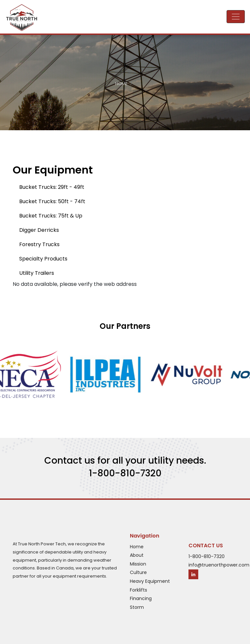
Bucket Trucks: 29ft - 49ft (52, 187)
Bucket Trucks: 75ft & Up (51, 216)
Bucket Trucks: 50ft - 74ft (52, 201)
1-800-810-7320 (125, 473)
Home (121, 84)
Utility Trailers (37, 273)
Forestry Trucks (39, 244)
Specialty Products (43, 259)
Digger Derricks (39, 230)
